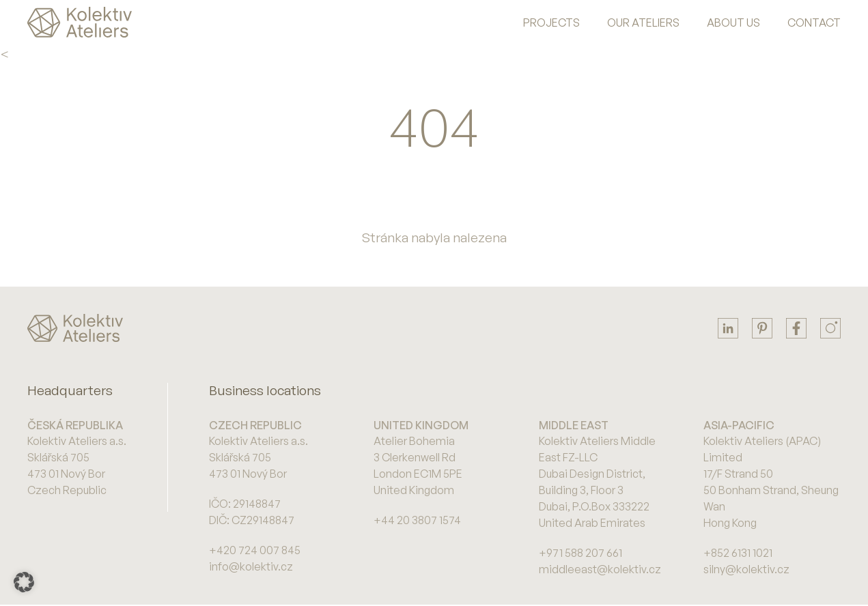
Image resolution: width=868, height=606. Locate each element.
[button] (24, 582)
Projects (551, 23)
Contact (814, 23)
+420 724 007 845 (255, 550)
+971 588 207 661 (580, 553)
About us (733, 23)
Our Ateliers (643, 23)
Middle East (574, 425)
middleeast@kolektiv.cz (600, 569)
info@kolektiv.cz (251, 566)
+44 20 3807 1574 (417, 520)
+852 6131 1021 (738, 553)
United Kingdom (421, 425)
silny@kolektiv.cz (746, 569)
